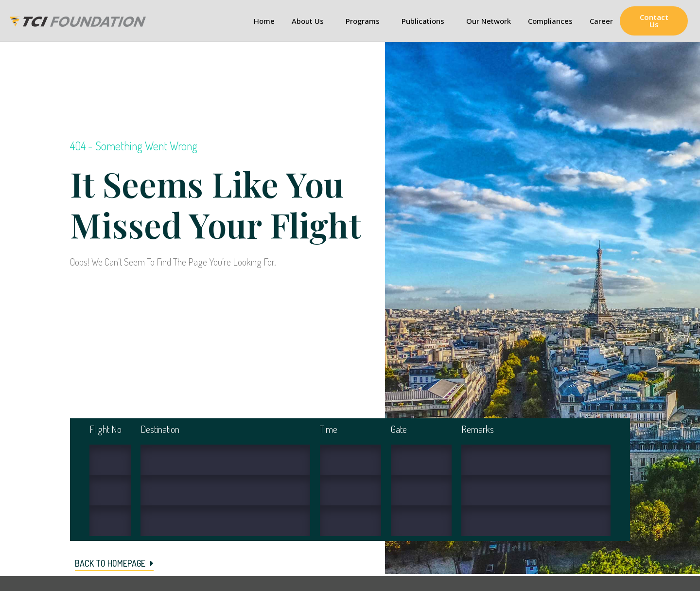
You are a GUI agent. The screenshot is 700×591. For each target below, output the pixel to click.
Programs (365, 21)
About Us (310, 21)
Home (264, 21)
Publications (425, 21)
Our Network (489, 21)
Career (601, 21)
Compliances (550, 21)
